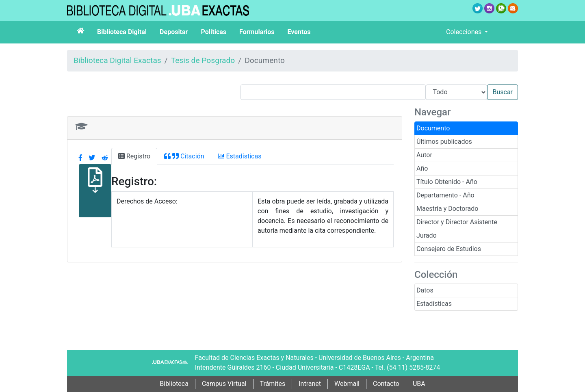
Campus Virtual (224, 384)
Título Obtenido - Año (447, 182)
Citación (184, 156)
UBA (419, 384)
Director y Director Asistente (457, 222)
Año (422, 168)
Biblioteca (174, 384)
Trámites (273, 384)
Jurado (427, 235)
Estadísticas (434, 304)
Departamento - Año (445, 195)
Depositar (174, 32)
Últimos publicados (444, 142)
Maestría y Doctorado (447, 209)
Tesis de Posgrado (203, 60)
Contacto (386, 384)
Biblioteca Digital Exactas (117, 60)
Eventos (299, 32)
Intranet (310, 384)
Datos (425, 290)
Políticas (213, 32)
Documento (433, 128)
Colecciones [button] (465, 32)
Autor (424, 155)
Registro (134, 156)
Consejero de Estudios (449, 249)
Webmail (347, 384)
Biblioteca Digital (122, 32)
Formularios (257, 32)
